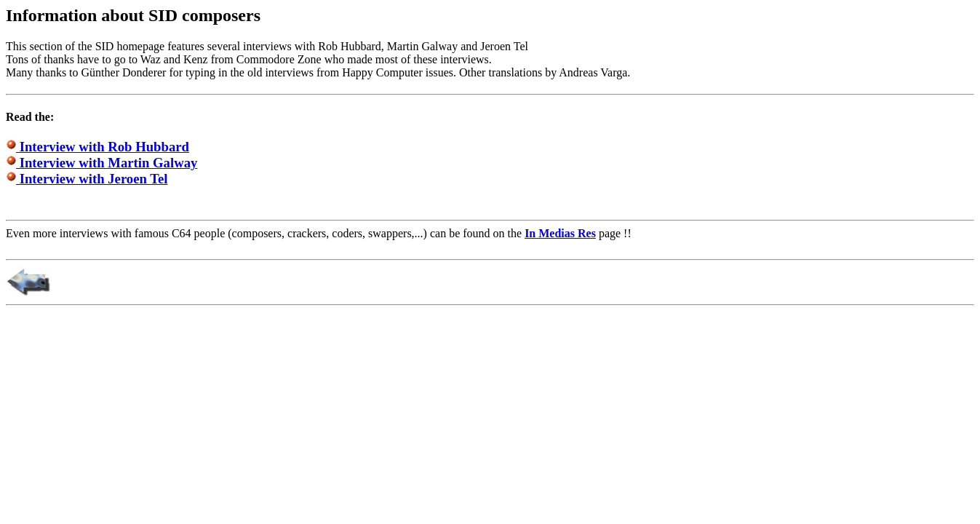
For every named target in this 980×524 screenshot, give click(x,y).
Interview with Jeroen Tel (87, 179)
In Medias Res (560, 233)
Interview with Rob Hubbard (97, 147)
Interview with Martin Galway (101, 163)
